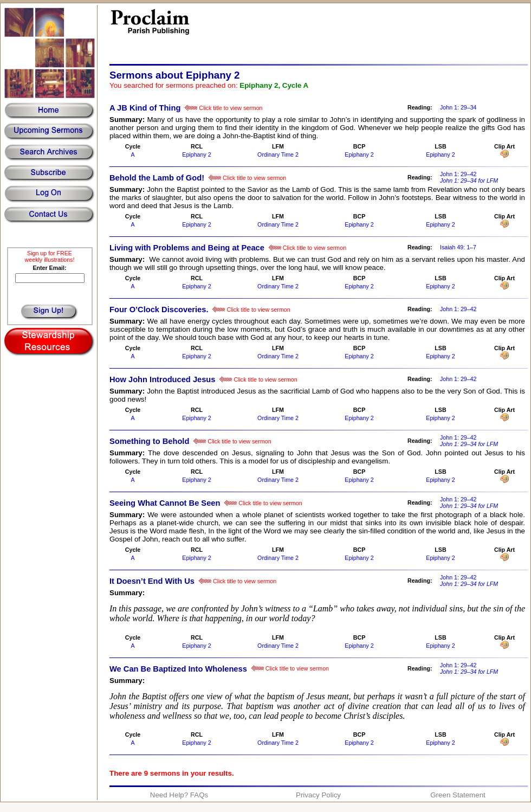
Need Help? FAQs (179, 795)
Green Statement (458, 795)
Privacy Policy (318, 795)
